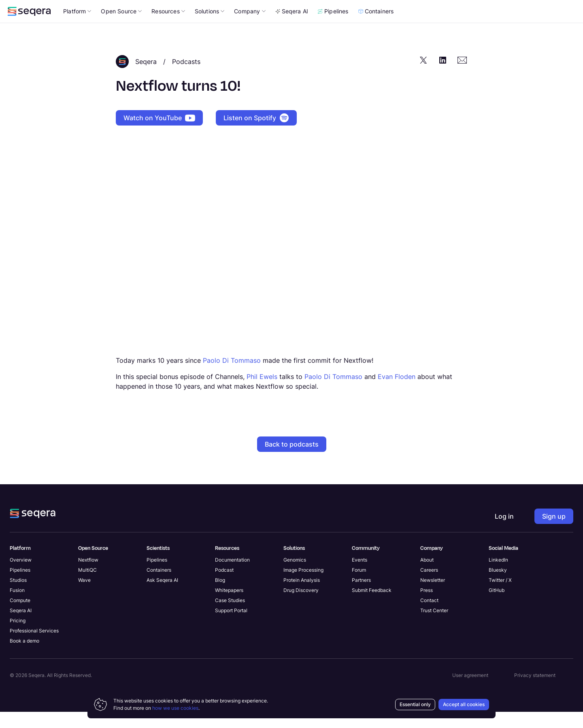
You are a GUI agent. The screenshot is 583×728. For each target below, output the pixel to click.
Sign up (554, 532)
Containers (376, 27)
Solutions (210, 27)
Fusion (17, 606)
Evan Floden (397, 393)
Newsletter (433, 596)
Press (427, 606)
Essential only (415, 704)
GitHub (497, 606)
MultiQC (87, 586)
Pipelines (333, 27)
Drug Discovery (301, 606)
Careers (429, 586)
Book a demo (24, 657)
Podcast (224, 586)
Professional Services (34, 647)
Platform (77, 27)
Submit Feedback (372, 606)
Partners (361, 596)
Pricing (18, 637)
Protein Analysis (302, 596)
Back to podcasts (292, 460)
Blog (220, 596)
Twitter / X (500, 596)
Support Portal (231, 627)
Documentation (232, 576)
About (427, 576)
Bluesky (498, 586)
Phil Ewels (262, 393)
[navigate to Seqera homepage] (29, 28)
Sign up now (392, 8)
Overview (21, 576)
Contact (429, 616)
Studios (18, 596)
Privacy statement (535, 691)
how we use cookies (175, 708)
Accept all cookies (464, 704)
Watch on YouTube (159, 134)
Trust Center (434, 627)
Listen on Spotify (256, 134)
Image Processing (303, 586)
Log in (524, 28)
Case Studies (230, 616)
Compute (20, 616)
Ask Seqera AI (162, 596)
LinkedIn (498, 576)
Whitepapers (229, 606)
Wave (84, 596)
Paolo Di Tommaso (232, 377)
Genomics (295, 576)
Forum (359, 586)
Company (250, 27)
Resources (168, 27)
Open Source (121, 27)
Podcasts (186, 78)
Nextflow (88, 576)
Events (360, 576)
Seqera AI (292, 27)
